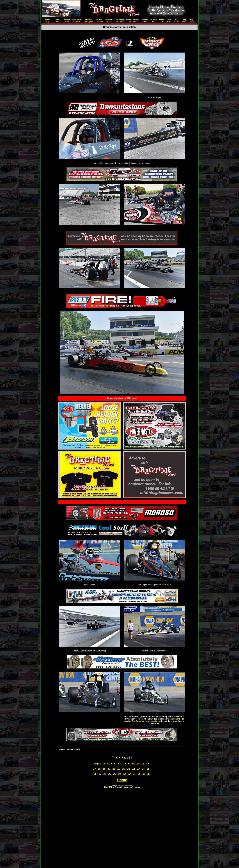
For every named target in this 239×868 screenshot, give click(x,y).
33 (129, 774)
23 (138, 769)
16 (104, 769)
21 (128, 769)
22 (133, 769)
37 (149, 774)
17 (109, 769)
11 (138, 764)
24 (143, 769)
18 (114, 769)
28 (105, 774)
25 (148, 769)
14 (94, 769)
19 (119, 769)
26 (95, 774)
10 (133, 764)
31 (120, 774)
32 (124, 774)
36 (144, 774)
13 (148, 764)
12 (143, 764)
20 (124, 769)
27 (100, 774)
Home (122, 780)
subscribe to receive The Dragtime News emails (154, 720)
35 (139, 774)
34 (134, 774)
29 (110, 774)
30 (115, 774)
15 (99, 769)
